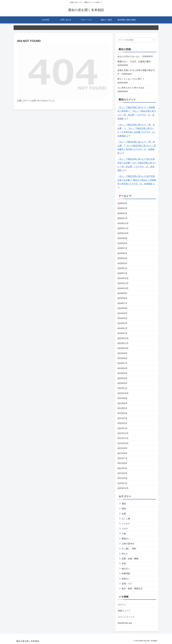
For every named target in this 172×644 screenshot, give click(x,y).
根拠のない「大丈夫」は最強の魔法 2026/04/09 (135, 63)
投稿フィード (124, 611)
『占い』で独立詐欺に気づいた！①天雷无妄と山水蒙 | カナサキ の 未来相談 (137, 132)
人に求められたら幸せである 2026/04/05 (132, 90)
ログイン (122, 605)
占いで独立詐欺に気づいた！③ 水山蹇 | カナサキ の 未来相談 (137, 167)
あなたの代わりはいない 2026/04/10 (135, 56)
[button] (154, 40)
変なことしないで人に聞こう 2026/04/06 (132, 81)
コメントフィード (126, 617)
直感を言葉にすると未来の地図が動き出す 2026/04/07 (136, 72)
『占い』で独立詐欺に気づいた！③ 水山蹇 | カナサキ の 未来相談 (137, 115)
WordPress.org (125, 623)
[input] (137, 40)
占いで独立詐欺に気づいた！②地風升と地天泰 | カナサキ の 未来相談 (137, 149)
